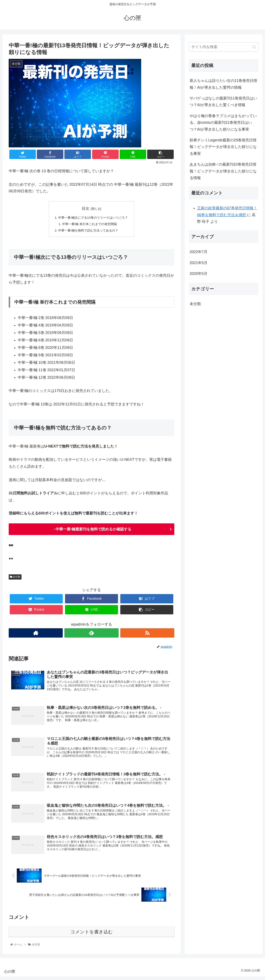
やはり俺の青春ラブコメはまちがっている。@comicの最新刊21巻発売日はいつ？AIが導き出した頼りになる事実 (223, 123)
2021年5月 (199, 263)
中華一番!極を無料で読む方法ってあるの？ (88, 231)
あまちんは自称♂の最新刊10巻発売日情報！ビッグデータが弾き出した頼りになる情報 (223, 171)
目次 (86, 209)
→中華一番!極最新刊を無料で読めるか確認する (92, 530)
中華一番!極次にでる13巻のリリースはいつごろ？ (93, 218)
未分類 (15, 578)
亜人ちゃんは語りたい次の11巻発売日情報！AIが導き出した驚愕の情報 (223, 84)
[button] (254, 47)
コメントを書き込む (92, 935)
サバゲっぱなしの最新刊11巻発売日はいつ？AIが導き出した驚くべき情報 (223, 102)
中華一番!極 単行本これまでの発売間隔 (89, 224)
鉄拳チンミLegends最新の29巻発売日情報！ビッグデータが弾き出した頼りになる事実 (223, 147)
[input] (224, 47)
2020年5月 (199, 274)
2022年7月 (199, 252)
